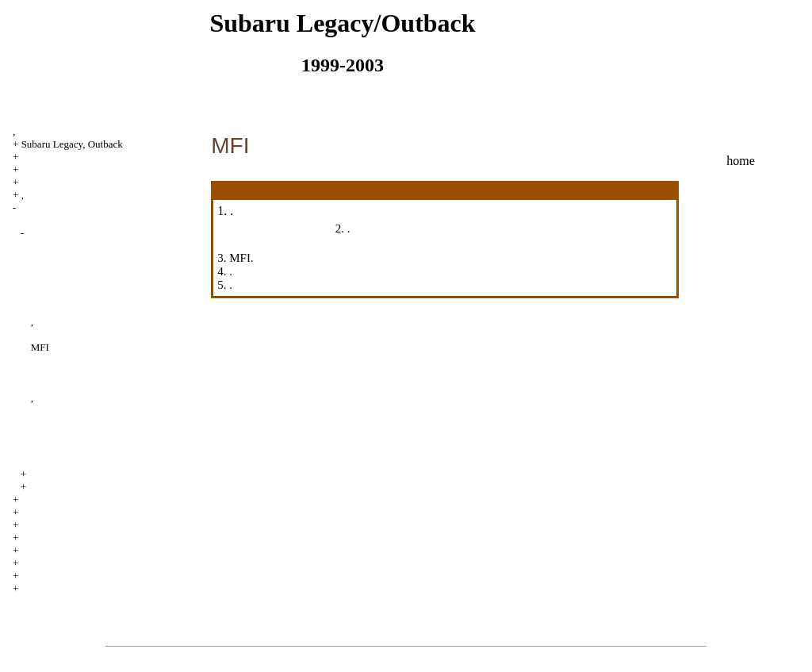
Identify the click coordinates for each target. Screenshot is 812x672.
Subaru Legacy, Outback (72, 144)
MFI (40, 347)
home (741, 161)
